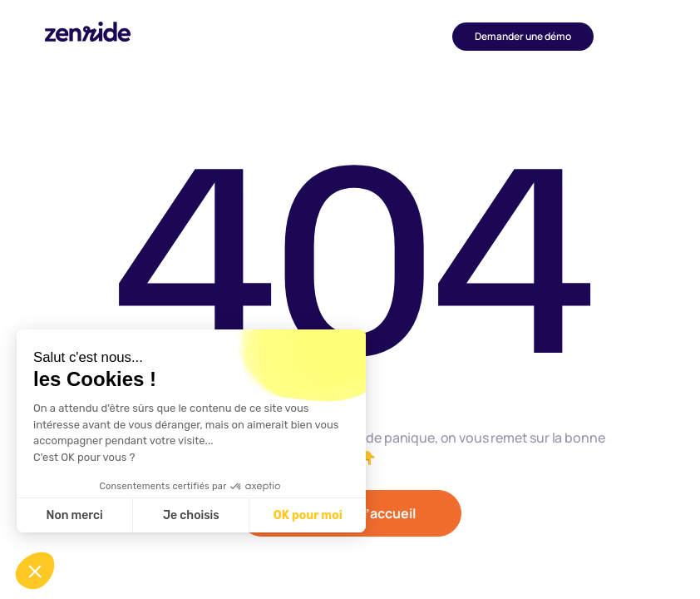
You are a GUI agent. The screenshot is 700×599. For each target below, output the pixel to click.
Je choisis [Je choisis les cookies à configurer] (191, 515)
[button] (624, 37)
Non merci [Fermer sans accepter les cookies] (74, 515)
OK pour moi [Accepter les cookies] (308, 515)
